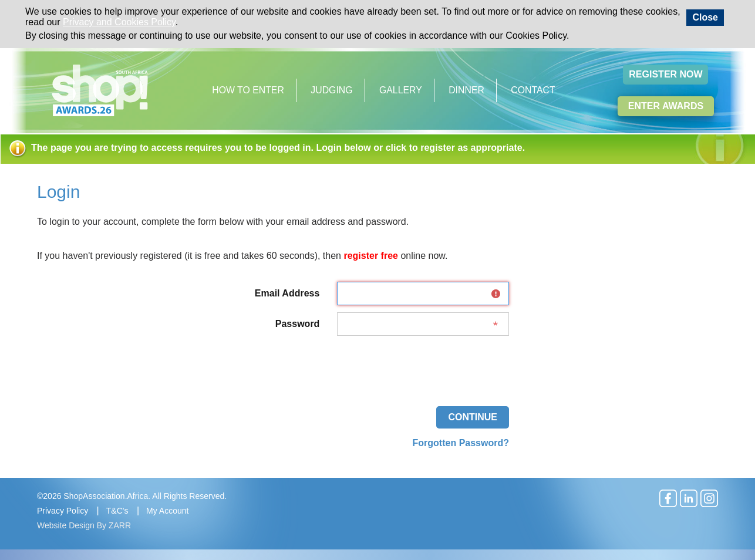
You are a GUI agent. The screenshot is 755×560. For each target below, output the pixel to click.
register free (371, 256)
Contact (533, 90)
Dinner (466, 90)
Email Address (287, 293)
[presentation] (420, 366)
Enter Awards (666, 106)
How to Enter (248, 90)
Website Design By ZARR (84, 525)
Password (298, 324)
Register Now (665, 74)
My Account (167, 511)
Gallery (401, 90)
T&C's (117, 511)
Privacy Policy (63, 511)
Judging (331, 90)
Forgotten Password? (461, 443)
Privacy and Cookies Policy (119, 22)
